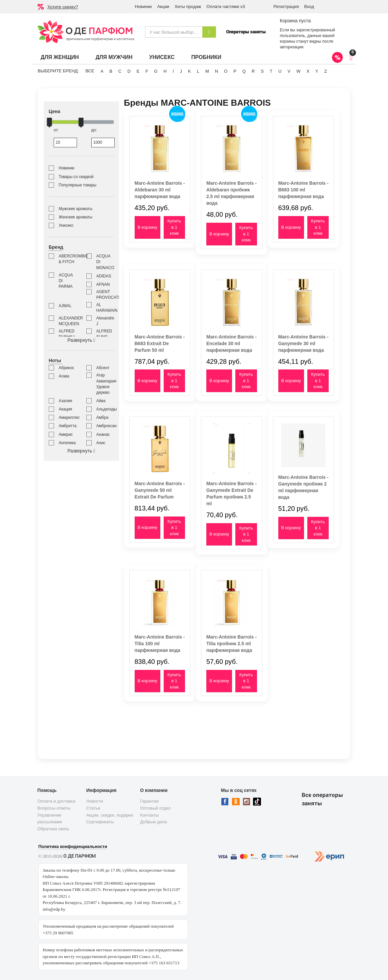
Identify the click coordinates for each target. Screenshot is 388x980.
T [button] (271, 71)
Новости (95, 801)
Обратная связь (53, 829)
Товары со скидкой (76, 177)
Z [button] (326, 71)
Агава (64, 376)
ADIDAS (104, 276)
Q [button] (244, 71)
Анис (101, 443)
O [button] (226, 71)
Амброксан (105, 426)
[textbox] (173, 32)
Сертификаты (100, 822)
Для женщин (60, 57)
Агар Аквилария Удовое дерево (105, 384)
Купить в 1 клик (174, 227)
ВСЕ (90, 71)
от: (65, 138)
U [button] (280, 71)
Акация (65, 409)
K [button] (189, 71)
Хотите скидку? (63, 7)
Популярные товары (77, 185)
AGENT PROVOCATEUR (105, 295)
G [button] (156, 71)
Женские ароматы (75, 217)
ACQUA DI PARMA (66, 281)
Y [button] (317, 71)
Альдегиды (105, 409)
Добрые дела (153, 822)
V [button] (289, 71)
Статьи (93, 808)
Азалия (65, 401)
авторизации (291, 47)
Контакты (149, 815)
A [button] (102, 71)
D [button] (129, 71)
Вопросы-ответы (54, 808)
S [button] (262, 71)
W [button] (298, 71)
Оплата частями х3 (225, 7)
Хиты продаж (188, 7)
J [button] (181, 71)
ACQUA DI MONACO (105, 262)
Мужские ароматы (75, 209)
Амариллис (67, 417)
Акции (163, 7)
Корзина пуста (295, 21)
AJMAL (65, 306)
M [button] (207, 71)
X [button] (308, 71)
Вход (309, 7)
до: (103, 138)
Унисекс (162, 57)
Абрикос (66, 368)
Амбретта (67, 426)
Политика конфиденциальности (73, 846)
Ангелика (67, 443)
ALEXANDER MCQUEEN (67, 321)
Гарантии (149, 801)
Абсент (103, 368)
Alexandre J (105, 321)
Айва (101, 401)
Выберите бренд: (58, 71)
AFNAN (103, 284)
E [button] (138, 71)
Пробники (206, 57)
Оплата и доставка (56, 801)
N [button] (216, 71)
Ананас (103, 434)
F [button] (147, 71)
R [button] (253, 71)
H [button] (165, 71)
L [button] (198, 71)
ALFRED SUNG (104, 334)
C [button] (120, 71)
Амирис (66, 434)
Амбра (102, 417)
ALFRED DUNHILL (67, 334)
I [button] (173, 71)
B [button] (111, 71)
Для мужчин (114, 57)
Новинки (143, 7)
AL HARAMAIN (105, 308)
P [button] (235, 71)
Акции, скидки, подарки (110, 815)
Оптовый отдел (155, 808)
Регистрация (286, 7)
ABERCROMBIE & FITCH (67, 259)
